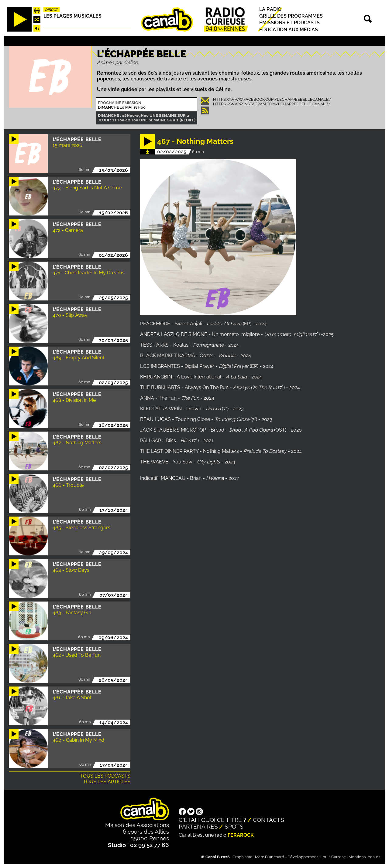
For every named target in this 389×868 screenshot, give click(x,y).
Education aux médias (289, 30)
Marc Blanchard (270, 857)
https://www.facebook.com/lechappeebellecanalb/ (272, 99)
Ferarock (241, 835)
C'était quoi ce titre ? (212, 820)
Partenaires (198, 826)
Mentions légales (364, 857)
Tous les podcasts (105, 776)
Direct (52, 10)
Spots (234, 826)
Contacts (269, 820)
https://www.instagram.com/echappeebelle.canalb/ (272, 104)
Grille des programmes (291, 16)
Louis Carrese (333, 857)
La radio (270, 9)
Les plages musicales (72, 16)
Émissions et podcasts (289, 23)
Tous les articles (107, 782)
